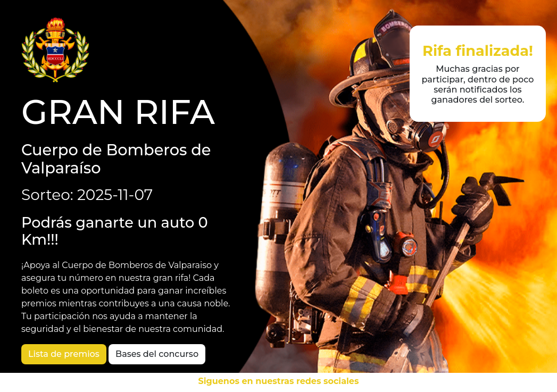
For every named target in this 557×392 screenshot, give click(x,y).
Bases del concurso (157, 354)
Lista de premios (64, 354)
